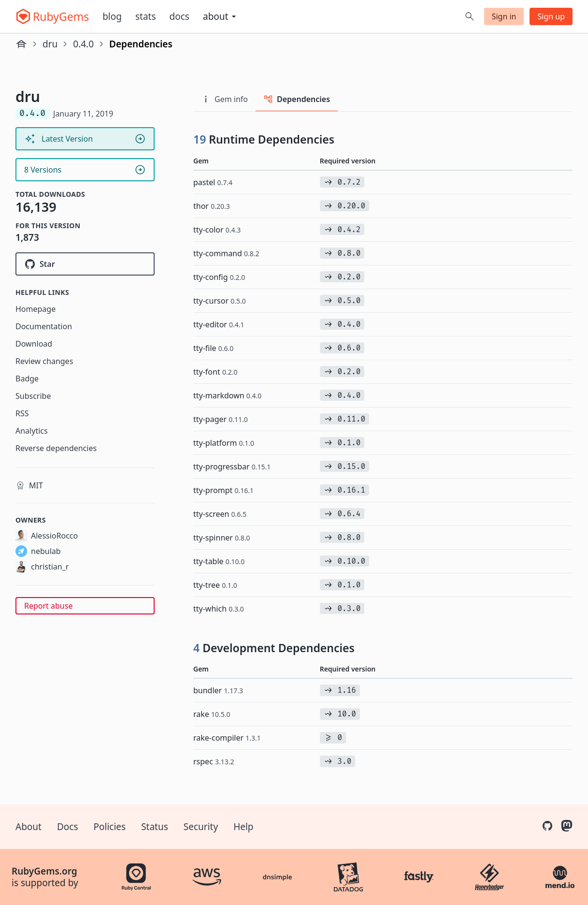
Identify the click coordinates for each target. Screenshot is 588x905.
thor (212, 206)
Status (155, 827)
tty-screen (220, 514)
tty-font (215, 372)
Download (34, 344)
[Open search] (470, 16)
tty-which (219, 609)
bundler (218, 690)
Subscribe (33, 396)
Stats (146, 16)
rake (212, 714)
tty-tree (215, 585)
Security (201, 827)
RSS (22, 413)
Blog (112, 16)
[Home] (21, 44)
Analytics (32, 431)
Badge (27, 379)
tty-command (226, 253)
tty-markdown (227, 395)
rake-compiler (227, 738)
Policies (110, 827)
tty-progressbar (232, 467)
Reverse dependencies (56, 448)
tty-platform (224, 443)
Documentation (44, 326)
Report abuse (48, 606)
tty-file (213, 348)
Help (243, 827)
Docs (179, 16)
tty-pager (221, 419)
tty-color (217, 230)
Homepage (36, 309)
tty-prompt (223, 490)
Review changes (44, 361)
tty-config (219, 277)
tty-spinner (222, 538)
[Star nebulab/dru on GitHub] (85, 264)
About (29, 827)
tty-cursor (220, 301)
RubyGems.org (44, 871)
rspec (214, 761)
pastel (213, 182)
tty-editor (219, 324)
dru (50, 44)
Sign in (504, 16)
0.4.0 (83, 44)
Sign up (551, 16)
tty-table (219, 561)
